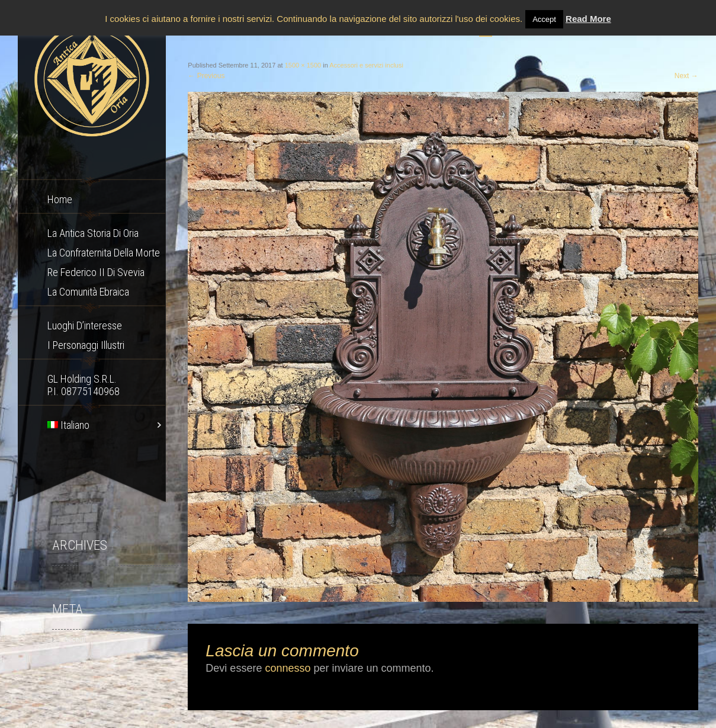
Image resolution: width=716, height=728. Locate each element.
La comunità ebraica (88, 292)
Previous (206, 76)
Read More (588, 19)
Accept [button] (544, 19)
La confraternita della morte (104, 253)
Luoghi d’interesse (85, 325)
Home (60, 199)
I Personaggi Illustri (86, 345)
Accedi (74, 640)
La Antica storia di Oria (93, 233)
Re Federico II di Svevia (96, 272)
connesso (288, 668)
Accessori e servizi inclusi (366, 65)
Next (686, 76)
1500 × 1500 (303, 65)
